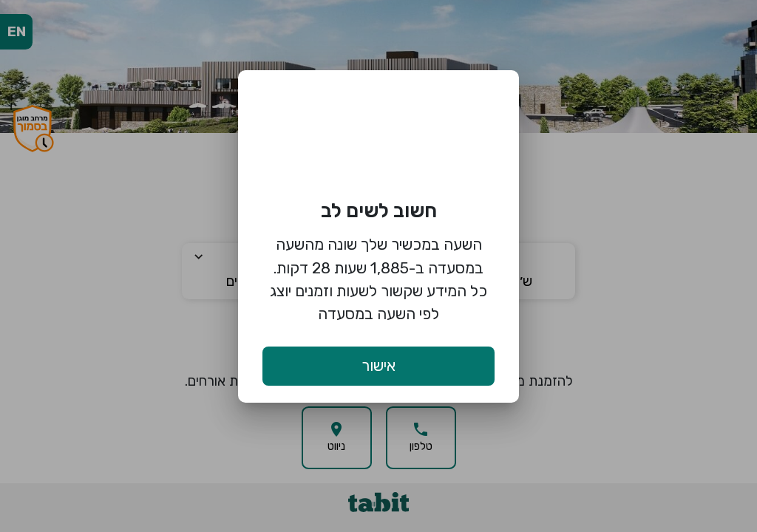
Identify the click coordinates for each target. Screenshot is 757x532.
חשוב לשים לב (379, 211)
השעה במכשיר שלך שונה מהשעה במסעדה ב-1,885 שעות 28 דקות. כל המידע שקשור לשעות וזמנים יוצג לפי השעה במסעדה (378, 279)
